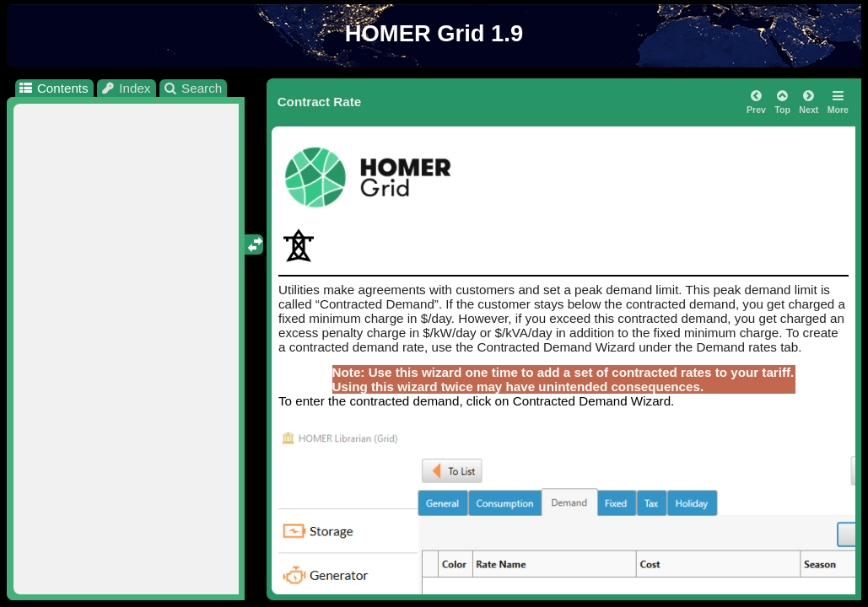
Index (126, 88)
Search (193, 88)
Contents (53, 88)
